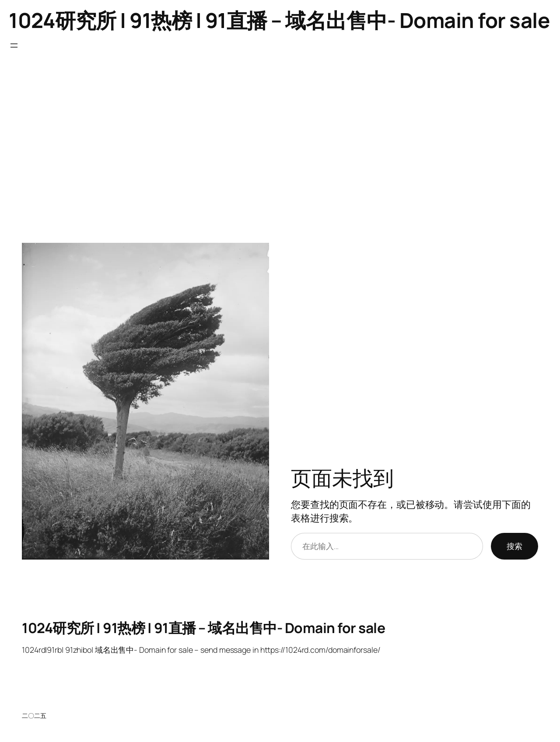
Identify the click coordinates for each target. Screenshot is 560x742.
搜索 (514, 546)
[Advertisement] (280, 151)
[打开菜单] (14, 45)
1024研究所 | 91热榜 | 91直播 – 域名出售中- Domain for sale (279, 20)
